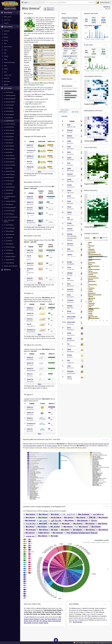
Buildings (6, 37)
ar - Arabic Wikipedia (9, 92)
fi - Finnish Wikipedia (9, 140)
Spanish (69, 179)
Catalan (69, 141)
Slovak (69, 328)
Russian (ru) (30, 220)
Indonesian (70, 244)
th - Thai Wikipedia (8, 241)
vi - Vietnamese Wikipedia (10, 256)
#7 (94, 52)
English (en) (30, 145)
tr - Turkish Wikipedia (9, 244)
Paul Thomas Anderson (51, 619)
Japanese (70, 254)
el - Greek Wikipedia (8, 118)
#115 (103, 20)
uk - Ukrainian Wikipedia (9, 247)
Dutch (69, 284)
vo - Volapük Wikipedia (9, 260)
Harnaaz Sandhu (70, 448)
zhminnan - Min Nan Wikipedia (11, 266)
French (69, 201)
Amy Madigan (43, 621)
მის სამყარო (77, 530)
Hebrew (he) (30, 167)
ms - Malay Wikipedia (9, 190)
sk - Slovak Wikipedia (9, 225)
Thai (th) (29, 256)
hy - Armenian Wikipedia (9, 162)
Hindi (68, 218)
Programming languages (9, 62)
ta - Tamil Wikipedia (8, 238)
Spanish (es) (30, 156)
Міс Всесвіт (66, 524)
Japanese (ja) (30, 213)
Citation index (7, 20)
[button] (50, 14)
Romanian (70, 306)
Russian (69, 311)
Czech (69, 147)
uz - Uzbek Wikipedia (9, 253)
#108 (94, 20)
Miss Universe (40, 30)
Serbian (69, 333)
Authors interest (8, 17)
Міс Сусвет (54, 536)
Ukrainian (70, 355)
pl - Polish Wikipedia (9, 204)
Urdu (68, 360)
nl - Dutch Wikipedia (8, 193)
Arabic (69, 125)
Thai (68, 344)
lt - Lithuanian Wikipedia (9, 187)
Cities (5, 43)
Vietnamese (70, 371)
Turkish (69, 349)
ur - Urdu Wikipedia (8, 250)
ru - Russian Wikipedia (9, 214)
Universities (7, 78)
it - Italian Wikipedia (8, 168)
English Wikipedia (104, 3)
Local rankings (10, 88)
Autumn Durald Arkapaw (54, 621)
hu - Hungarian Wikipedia (10, 159)
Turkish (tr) (30, 418)
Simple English (71, 322)
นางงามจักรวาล (98, 514)
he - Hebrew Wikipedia (9, 149)
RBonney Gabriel (82, 448)
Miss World (76, 112)
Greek (69, 163)
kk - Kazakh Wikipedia (9, 178)
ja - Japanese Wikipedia (9, 171)
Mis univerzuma (31, 530)
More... (40, 172)
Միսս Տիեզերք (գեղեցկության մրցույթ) (82, 533)
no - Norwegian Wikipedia (10, 201)
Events (5, 50)
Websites (6, 85)
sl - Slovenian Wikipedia (9, 228)
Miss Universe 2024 (86, 444)
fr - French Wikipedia (9, 143)
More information (78, 622)
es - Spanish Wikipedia (9, 127)
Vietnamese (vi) (31, 330)
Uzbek (69, 366)
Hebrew (69, 212)
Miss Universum (30, 521)
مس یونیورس (30, 536)
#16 (103, 52)
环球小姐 (92, 517)
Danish (69, 152)
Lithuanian (70, 273)
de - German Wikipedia (9, 114)
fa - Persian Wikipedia (9, 137)
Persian (69, 190)
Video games (7, 81)
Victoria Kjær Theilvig (41, 448)
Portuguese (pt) (31, 150)
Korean (69, 267)
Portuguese (70, 300)
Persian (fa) (30, 379)
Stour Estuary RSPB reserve (64, 111)
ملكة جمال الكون (56, 521)
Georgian (70, 262)
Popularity (6, 23)
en (40, 7)
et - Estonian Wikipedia (9, 130)
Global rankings (10, 13)
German (69, 158)
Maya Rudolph (28, 623)
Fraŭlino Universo (44, 533)
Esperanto (70, 174)
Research (91, 2)
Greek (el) (29, 161)
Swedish (69, 338)
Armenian (70, 234)
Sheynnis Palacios (30, 448)
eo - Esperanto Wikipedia (10, 124)
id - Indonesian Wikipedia (10, 165)
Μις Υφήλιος (54, 524)
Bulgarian (70, 136)
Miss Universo (43, 514)
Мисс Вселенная (84, 514)
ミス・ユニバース (69, 514)
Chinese (69, 377)
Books (5, 34)
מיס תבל (94, 521)
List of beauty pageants (51, 446)
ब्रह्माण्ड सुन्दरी (43, 524)
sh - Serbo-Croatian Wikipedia (11, 217)
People (6, 59)
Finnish (69, 196)
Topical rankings (10, 27)
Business (6, 40)
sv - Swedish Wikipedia (9, 234)
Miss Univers (55, 514)
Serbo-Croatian (71, 317)
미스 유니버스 (31, 524)
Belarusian (70, 130)
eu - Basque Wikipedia (9, 133)
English (25, 2)
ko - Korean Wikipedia (9, 181)
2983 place (40, 85)
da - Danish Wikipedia (9, 111)
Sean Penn (35, 623)
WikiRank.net (10, 270)
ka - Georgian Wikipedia (9, 174)
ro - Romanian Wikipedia (9, 211)
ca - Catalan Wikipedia (9, 105)
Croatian (69, 223)
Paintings (6, 56)
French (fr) (30, 208)
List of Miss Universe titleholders (56, 448)
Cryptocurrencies (8, 47)
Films (5, 53)
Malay (69, 278)
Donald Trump (103, 444)
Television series (8, 75)
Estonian (69, 185)
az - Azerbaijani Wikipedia (10, 95)
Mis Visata (54, 530)
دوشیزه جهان (43, 521)
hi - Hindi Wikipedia (8, 152)
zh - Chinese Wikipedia (9, 263)
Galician (69, 207)
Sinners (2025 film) (34, 621)
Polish (69, 295)
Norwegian (70, 289)
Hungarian (70, 229)
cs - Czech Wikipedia (9, 108)
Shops (5, 66)
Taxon (5, 72)
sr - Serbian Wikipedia (9, 231)
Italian (69, 249)
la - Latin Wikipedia (8, 184)
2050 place (28, 83)
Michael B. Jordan (39, 619)
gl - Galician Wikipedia (9, 146)
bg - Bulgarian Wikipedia (9, 102)
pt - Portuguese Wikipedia (10, 208)
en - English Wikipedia (9, 121)
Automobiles (7, 31)
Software (6, 69)
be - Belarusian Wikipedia (10, 99)
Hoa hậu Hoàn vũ (56, 517)
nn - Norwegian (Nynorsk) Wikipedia (10, 197)
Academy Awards (43, 623)
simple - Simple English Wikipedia (9, 221)
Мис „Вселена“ (55, 527)
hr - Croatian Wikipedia (9, 155)
